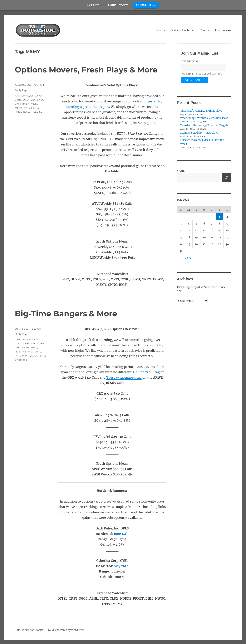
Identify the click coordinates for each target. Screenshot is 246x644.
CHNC (25, 96)
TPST (26, 360)
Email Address (189, 61)
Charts (205, 30)
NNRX (35, 108)
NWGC (29, 351)
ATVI (18, 96)
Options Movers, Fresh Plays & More (86, 70)
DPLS (34, 343)
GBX (42, 343)
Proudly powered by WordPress (66, 630)
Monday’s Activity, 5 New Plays (199, 133)
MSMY (19, 108)
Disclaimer (223, 30)
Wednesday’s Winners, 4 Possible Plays (204, 118)
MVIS (27, 108)
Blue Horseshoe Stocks (29, 630)
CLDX (18, 343)
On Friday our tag (146, 372)
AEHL (18, 339)
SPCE (43, 356)
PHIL (18, 356)
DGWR (27, 100)
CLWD (38, 96)
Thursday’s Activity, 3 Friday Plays (201, 111)
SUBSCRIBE (146, 5)
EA (34, 100)
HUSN (26, 104)
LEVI (18, 347)
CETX (35, 339)
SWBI (18, 360)
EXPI (18, 104)
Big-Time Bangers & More (66, 314)
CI (32, 96)
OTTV (38, 351)
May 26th (121, 566)
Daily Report (23, 90)
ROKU (27, 112)
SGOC (35, 356)
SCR (42, 112)
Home (161, 30)
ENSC (40, 100)
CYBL (18, 100)
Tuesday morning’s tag (124, 377)
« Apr (188, 258)
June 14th (121, 534)
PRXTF (26, 356)
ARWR (27, 339)
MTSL (34, 347)
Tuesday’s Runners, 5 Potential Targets (204, 125)
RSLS (35, 112)
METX (34, 104)
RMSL (18, 112)
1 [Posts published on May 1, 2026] (219, 217)
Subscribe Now (182, 30)
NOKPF (19, 351)
